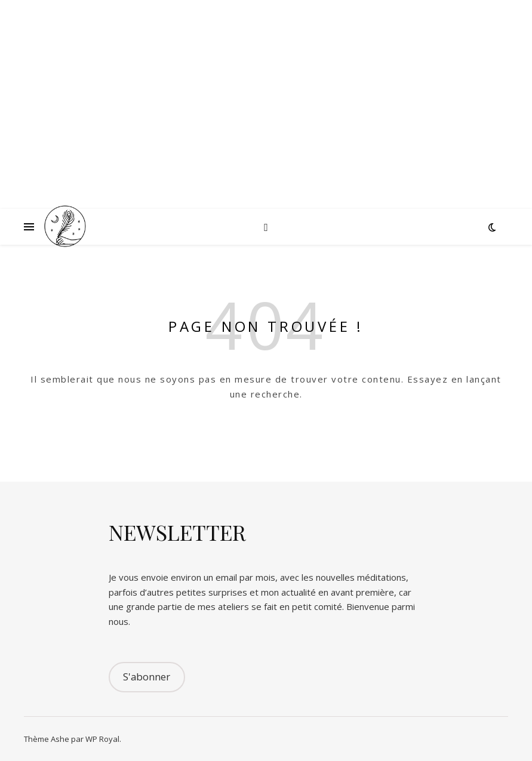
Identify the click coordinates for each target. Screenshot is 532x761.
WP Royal (102, 739)
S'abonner (147, 677)
